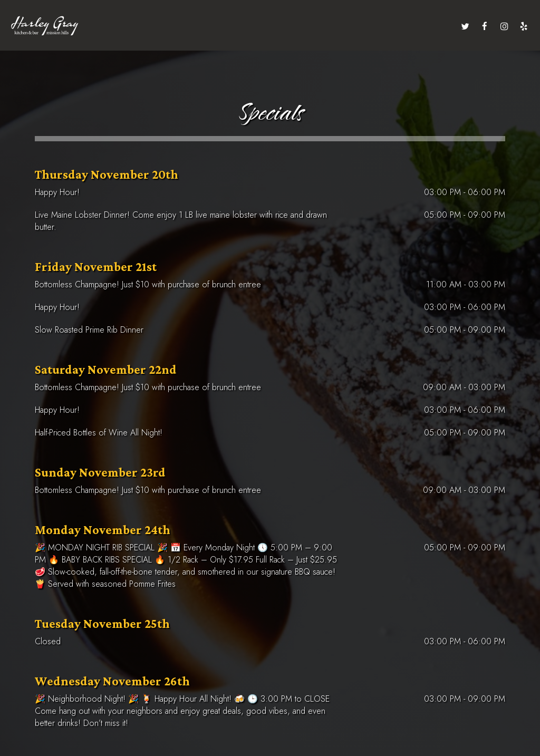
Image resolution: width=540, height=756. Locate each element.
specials (271, 26)
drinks (148, 26)
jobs (392, 26)
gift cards (360, 26)
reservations (314, 26)
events (237, 26)
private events (192, 26)
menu (119, 26)
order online (429, 26)
